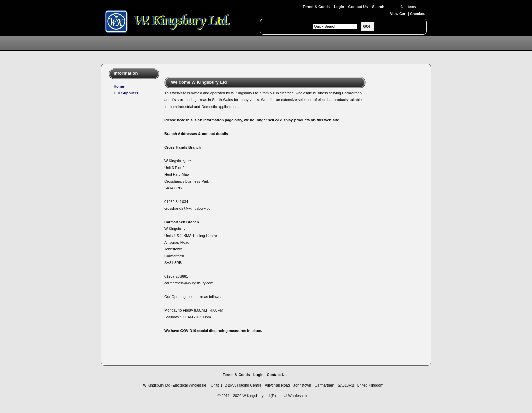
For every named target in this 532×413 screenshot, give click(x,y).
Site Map (296, 375)
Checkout (418, 14)
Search (378, 7)
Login (339, 7)
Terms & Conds (316, 7)
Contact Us (358, 7)
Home (119, 86)
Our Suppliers (126, 93)
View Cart (398, 14)
